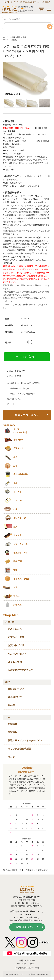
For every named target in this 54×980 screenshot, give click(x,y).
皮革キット (18, 448)
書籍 (15, 570)
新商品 (14, 40)
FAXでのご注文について (21, 670)
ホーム (6, 37)
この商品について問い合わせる (21, 394)
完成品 (16, 596)
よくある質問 (15, 662)
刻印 (15, 466)
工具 (15, 457)
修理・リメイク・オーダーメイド (25, 740)
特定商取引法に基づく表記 (27, 968)
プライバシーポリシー (27, 964)
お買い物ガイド (16, 645)
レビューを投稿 (14, 376)
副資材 (16, 527)
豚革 (25, 37)
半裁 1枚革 (16, 37)
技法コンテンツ (16, 689)
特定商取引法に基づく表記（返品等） (24, 383)
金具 (15, 483)
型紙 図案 (18, 561)
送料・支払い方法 (27, 960)
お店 (7, 717)
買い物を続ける (14, 399)
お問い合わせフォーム (27, 927)
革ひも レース (20, 518)
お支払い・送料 (16, 637)
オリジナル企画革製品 (19, 749)
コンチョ (17, 492)
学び (7, 682)
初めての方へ (15, 629)
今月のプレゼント (17, 654)
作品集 (11, 705)
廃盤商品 (17, 605)
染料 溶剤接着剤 (21, 474)
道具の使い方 (15, 697)
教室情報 (13, 732)
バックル (17, 500)
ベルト (16, 509)
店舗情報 (13, 724)
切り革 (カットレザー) (20, 431)
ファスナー (18, 535)
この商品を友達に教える (18, 388)
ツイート (11, 404)
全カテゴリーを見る (27, 415)
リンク (11, 757)
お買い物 (10, 622)
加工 (15, 587)
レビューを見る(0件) (16, 371)
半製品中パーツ (20, 553)
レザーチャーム (20, 544)
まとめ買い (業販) (21, 579)
